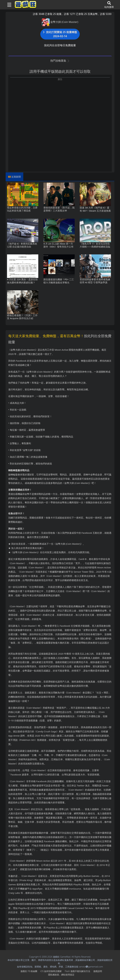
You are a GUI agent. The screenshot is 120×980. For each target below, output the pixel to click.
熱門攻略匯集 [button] (60, 61)
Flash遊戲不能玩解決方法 (77, 971)
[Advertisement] (60, 103)
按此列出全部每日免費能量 (60, 45)
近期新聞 (16, 177)
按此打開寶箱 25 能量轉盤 (60, 34)
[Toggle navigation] (8, 5)
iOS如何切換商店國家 (51, 971)
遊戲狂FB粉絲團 (29, 971)
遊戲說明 (98, 971)
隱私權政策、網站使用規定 (61, 975)
